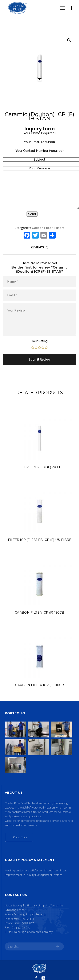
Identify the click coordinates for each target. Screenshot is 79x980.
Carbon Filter (42, 228)
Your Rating (39, 341)
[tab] (39, 247)
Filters (59, 228)
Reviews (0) (39, 247)
